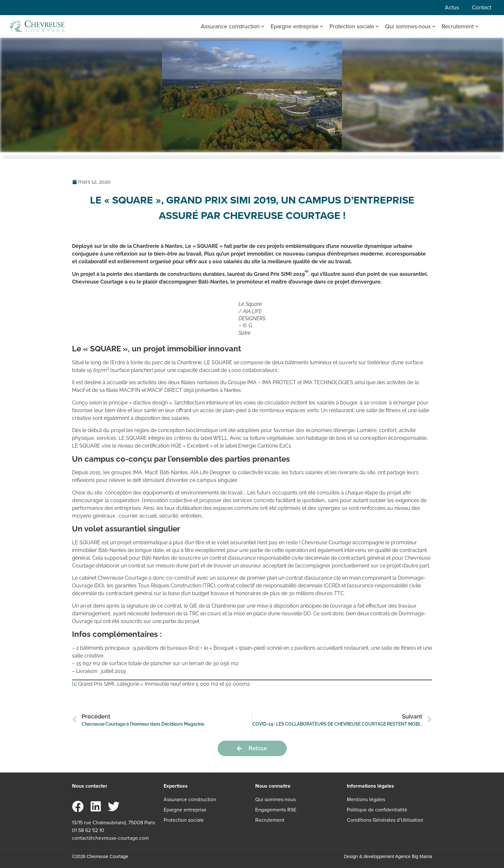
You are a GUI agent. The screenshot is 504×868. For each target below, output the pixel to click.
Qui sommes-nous (410, 26)
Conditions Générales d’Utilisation (385, 820)
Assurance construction (233, 26)
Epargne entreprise (297, 26)
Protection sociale (354, 26)
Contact (482, 7)
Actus (452, 7)
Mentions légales (366, 799)
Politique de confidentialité (377, 810)
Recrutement (460, 26)
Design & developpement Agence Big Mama (388, 856)
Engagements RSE (276, 810)
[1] (74, 684)
